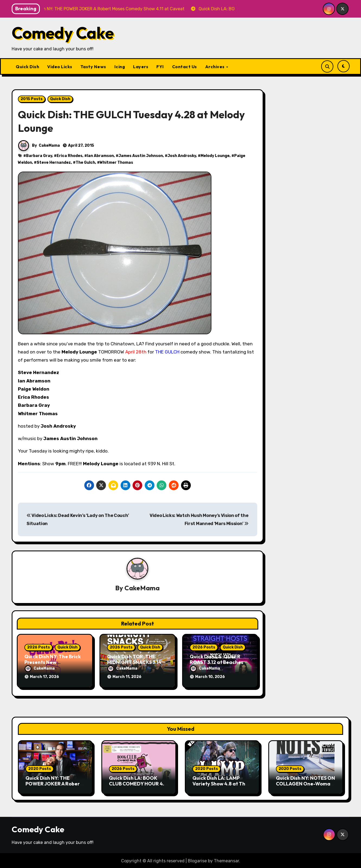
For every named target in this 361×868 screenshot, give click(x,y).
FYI (160, 67)
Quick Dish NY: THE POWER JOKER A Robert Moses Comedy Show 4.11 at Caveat (54, 785)
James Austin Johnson (141, 156)
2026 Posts (38, 647)
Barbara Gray (39, 156)
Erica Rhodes (70, 156)
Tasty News (93, 67)
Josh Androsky (182, 156)
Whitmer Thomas (116, 163)
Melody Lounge (215, 156)
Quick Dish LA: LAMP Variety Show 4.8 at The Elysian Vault (220, 782)
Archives (215, 67)
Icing (120, 67)
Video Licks (60, 67)
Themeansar (226, 860)
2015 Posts (32, 99)
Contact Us (185, 67)
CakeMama (49, 145)
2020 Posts (40, 767)
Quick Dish (27, 67)
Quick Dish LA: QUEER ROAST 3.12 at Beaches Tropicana (217, 662)
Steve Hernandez (54, 163)
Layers (141, 67)
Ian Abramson (100, 156)
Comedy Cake (63, 33)
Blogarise (197, 860)
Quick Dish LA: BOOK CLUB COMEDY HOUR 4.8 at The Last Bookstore (138, 782)
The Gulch (85, 163)
